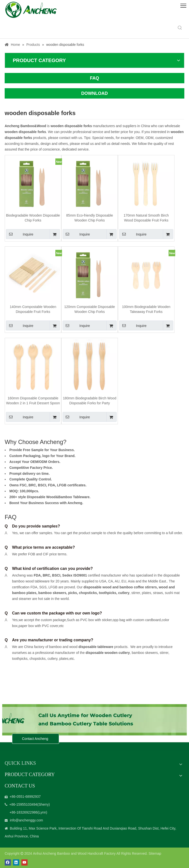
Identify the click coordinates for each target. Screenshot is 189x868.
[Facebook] (8, 862)
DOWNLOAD (94, 93)
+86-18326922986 (23, 812)
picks (72, 593)
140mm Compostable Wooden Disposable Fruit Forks (33, 309)
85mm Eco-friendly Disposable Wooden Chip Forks (90, 218)
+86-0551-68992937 (25, 797)
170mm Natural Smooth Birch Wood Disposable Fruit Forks (146, 218)
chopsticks (87, 593)
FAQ (94, 78)
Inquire (20, 234)
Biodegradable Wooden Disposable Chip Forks (33, 218)
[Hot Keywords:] (180, 28)
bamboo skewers (52, 593)
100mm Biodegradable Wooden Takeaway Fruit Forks (146, 309)
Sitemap (155, 853)
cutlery (124, 593)
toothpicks (107, 593)
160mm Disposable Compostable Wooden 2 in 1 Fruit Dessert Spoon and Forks (33, 401)
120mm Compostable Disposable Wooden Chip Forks (90, 309)
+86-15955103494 (23, 804)
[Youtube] (24, 862)
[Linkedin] (16, 862)
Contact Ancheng (36, 739)
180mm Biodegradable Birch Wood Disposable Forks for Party (90, 401)
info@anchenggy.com (26, 820)
